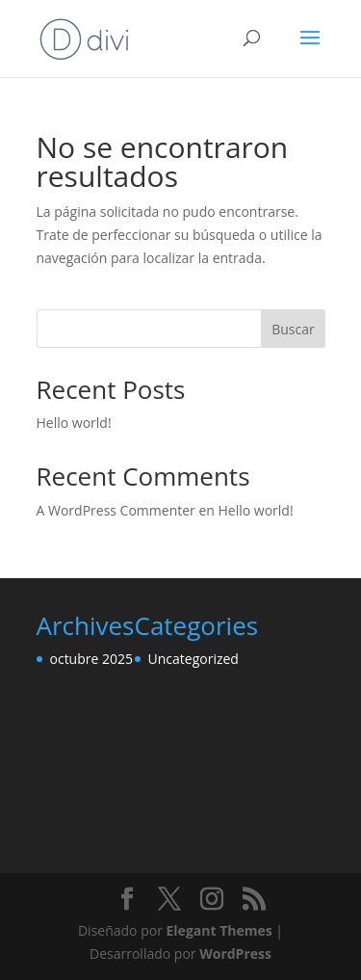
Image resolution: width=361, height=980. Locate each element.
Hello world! (74, 423)
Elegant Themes (219, 930)
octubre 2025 (92, 659)
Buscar (293, 329)
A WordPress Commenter (116, 510)
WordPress (235, 954)
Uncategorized (193, 659)
